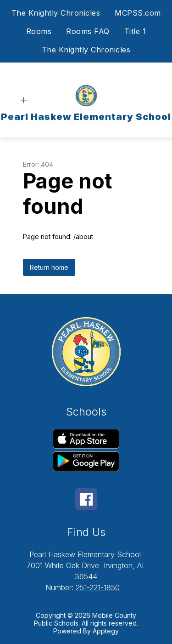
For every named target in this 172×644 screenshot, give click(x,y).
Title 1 (135, 31)
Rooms (39, 31)
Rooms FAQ (88, 31)
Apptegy (106, 631)
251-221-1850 (98, 587)
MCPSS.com (138, 13)
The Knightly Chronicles (56, 13)
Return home (49, 267)
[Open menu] (24, 100)
